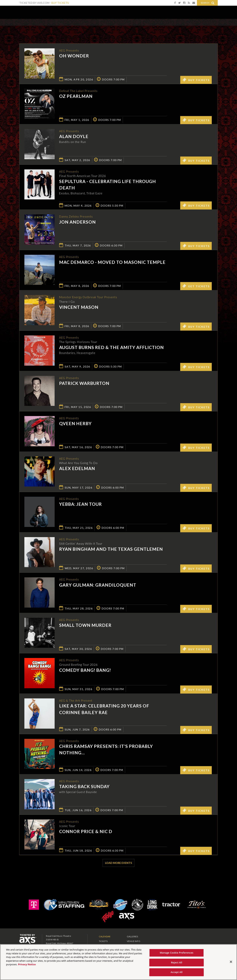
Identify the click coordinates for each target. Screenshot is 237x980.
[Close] (231, 962)
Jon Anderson (77, 223)
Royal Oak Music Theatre (32, 11)
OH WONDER (74, 56)
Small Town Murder (85, 626)
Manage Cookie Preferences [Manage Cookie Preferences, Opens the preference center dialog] (177, 953)
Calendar (105, 937)
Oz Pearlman (76, 97)
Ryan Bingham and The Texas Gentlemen (111, 550)
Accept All (177, 972)
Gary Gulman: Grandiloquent (98, 586)
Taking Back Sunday (84, 788)
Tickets (103, 942)
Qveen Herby (75, 425)
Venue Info (134, 942)
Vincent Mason (79, 308)
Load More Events (118, 864)
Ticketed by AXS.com (116, 28)
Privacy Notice (27, 964)
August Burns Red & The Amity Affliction (112, 348)
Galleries (132, 937)
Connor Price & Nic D (86, 832)
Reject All (177, 962)
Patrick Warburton (84, 384)
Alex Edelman (77, 469)
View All (212, 27)
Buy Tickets (60, 3)
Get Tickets (196, 287)
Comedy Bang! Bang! (85, 671)
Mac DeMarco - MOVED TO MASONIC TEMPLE (112, 263)
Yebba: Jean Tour (81, 505)
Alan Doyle (74, 137)
